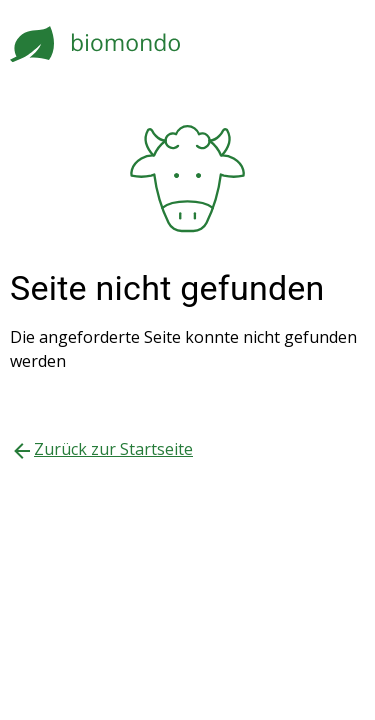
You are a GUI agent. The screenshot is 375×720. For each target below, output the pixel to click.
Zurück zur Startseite (113, 449)
